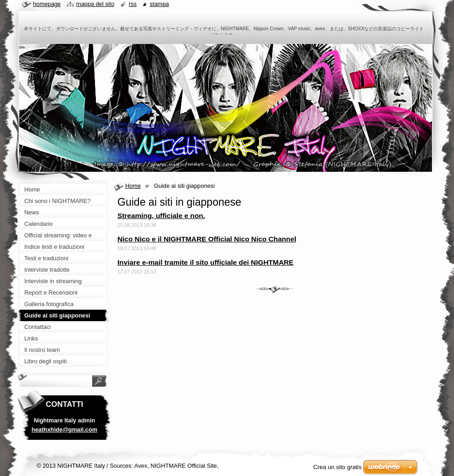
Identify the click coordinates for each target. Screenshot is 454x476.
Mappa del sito (95, 4)
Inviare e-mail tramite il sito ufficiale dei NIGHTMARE (205, 262)
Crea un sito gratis (338, 467)
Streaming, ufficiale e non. (161, 216)
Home (133, 186)
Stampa (159, 4)
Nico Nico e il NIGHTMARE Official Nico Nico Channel (207, 239)
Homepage (47, 4)
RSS (133, 4)
